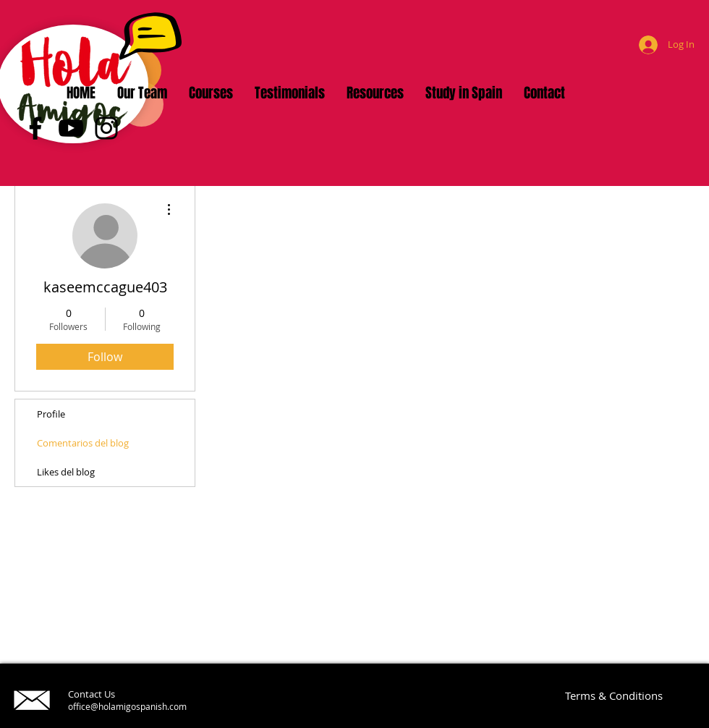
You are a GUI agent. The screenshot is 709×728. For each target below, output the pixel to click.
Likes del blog (66, 472)
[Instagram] (106, 128)
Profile (51, 414)
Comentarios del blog (83, 443)
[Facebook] (35, 128)
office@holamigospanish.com (127, 706)
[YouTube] (71, 128)
